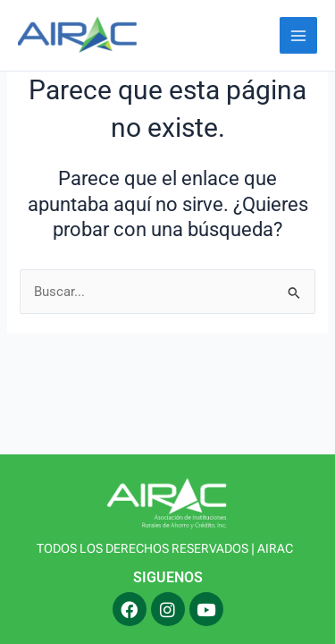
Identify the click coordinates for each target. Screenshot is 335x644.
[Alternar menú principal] (298, 36)
